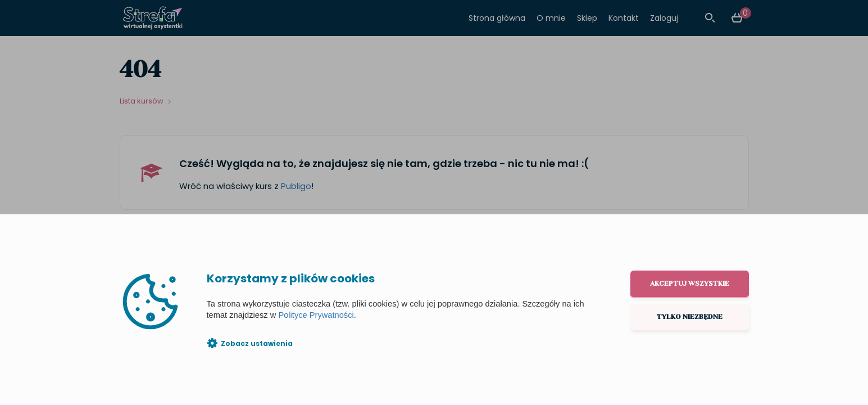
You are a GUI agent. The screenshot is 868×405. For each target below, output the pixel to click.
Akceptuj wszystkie (690, 283)
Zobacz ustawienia (257, 343)
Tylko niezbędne (690, 317)
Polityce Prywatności (316, 315)
